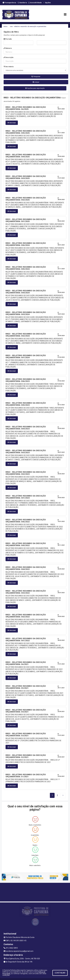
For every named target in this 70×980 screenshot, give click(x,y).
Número (8, 48)
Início (6, 26)
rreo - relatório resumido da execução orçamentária (28, 26)
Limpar (36, 82)
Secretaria (9, 67)
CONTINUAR (60, 973)
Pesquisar (36, 76)
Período (8, 39)
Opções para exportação (35, 88)
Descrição (8, 57)
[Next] (57, 795)
